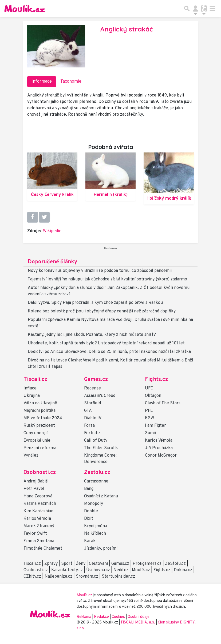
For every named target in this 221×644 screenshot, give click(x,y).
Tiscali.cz (35, 380)
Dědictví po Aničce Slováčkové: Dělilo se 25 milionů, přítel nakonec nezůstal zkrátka (109, 352)
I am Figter (155, 426)
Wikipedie (52, 231)
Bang (89, 489)
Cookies (118, 617)
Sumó (151, 433)
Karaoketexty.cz (67, 570)
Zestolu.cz (97, 473)
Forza (89, 426)
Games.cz (96, 380)
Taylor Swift (35, 534)
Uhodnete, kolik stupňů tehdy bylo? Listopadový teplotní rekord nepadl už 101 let (106, 343)
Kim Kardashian (38, 511)
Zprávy (51, 564)
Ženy (81, 564)
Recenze (92, 388)
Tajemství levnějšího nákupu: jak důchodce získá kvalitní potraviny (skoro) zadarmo (107, 279)
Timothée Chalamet (43, 549)
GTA (88, 411)
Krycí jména (96, 526)
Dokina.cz (183, 570)
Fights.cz (156, 380)
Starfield (92, 403)
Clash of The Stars (163, 403)
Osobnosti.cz (40, 473)
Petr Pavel (34, 489)
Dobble (91, 511)
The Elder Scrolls (101, 448)
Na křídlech (95, 534)
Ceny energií (35, 433)
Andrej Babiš (36, 481)
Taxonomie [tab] (71, 82)
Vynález (31, 456)
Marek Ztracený (39, 526)
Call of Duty (96, 441)
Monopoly (94, 504)
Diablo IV (93, 418)
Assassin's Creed (100, 396)
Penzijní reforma (40, 448)
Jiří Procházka (159, 448)
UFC (149, 388)
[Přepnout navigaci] (195, 9)
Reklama (84, 617)
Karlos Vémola (159, 441)
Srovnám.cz (87, 577)
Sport (67, 564)
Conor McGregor (161, 456)
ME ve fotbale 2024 (43, 418)
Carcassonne (96, 481)
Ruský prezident (39, 426)
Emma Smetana (39, 541)
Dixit (89, 519)
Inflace (30, 388)
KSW (149, 418)
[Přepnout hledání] (187, 9)
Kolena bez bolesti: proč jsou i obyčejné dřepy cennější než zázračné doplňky (102, 311)
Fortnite (92, 433)
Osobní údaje (139, 617)
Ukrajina (32, 396)
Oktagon (153, 396)
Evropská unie (37, 441)
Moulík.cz (141, 570)
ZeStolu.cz (175, 564)
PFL (149, 411)
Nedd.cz (121, 570)
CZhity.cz (32, 577)
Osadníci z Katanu (101, 496)
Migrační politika (40, 411)
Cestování (98, 564)
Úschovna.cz (98, 570)
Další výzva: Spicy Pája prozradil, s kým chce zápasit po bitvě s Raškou (95, 303)
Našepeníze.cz (58, 577)
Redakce (101, 617)
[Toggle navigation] (212, 9)
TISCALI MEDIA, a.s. (138, 623)
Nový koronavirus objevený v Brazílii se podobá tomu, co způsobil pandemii (100, 271)
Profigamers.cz (147, 564)
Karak (90, 541)
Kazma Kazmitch (40, 504)
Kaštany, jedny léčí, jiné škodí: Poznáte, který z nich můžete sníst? (92, 335)
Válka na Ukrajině (40, 403)
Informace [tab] (42, 82)
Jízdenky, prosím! (101, 549)
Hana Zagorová (38, 496)
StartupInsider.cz (118, 577)
